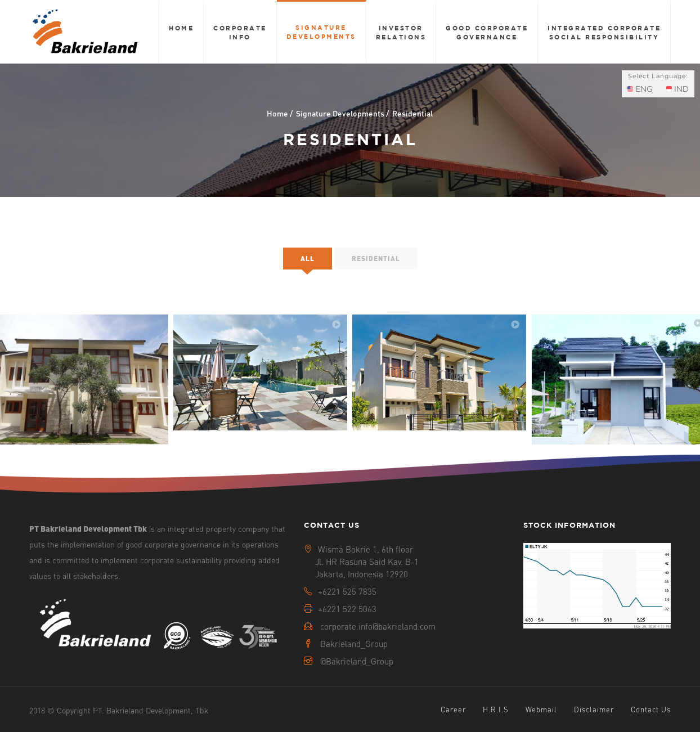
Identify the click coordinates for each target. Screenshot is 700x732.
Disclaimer (594, 709)
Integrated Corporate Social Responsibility (604, 32)
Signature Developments (321, 32)
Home (181, 28)
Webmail (541, 709)
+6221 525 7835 (347, 591)
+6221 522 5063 (347, 609)
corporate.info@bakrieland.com (378, 626)
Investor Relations (401, 32)
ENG (640, 89)
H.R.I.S (496, 709)
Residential (376, 259)
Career (453, 709)
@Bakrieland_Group (357, 661)
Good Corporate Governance (487, 32)
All (308, 259)
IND (677, 89)
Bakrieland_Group (354, 644)
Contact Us (651, 709)
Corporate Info (240, 32)
